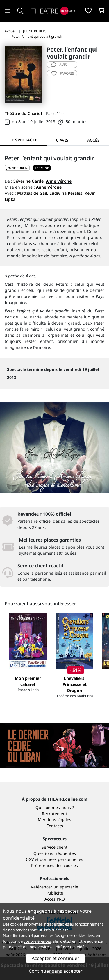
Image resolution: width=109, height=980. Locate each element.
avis (59, 65)
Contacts (55, 826)
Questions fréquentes (55, 853)
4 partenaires (42, 935)
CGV (30, 859)
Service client (54, 847)
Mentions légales (54, 820)
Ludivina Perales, (66, 193)
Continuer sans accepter (56, 971)
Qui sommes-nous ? (55, 807)
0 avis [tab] (62, 140)
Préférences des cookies (54, 865)
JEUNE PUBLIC (17, 168)
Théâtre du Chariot (24, 113)
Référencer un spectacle (54, 887)
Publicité (55, 893)
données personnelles (61, 859)
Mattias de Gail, (33, 193)
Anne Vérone (59, 181)
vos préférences (37, 941)
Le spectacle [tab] (23, 140)
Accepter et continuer (56, 958)
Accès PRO (55, 899)
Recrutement (54, 814)
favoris (63, 73)
